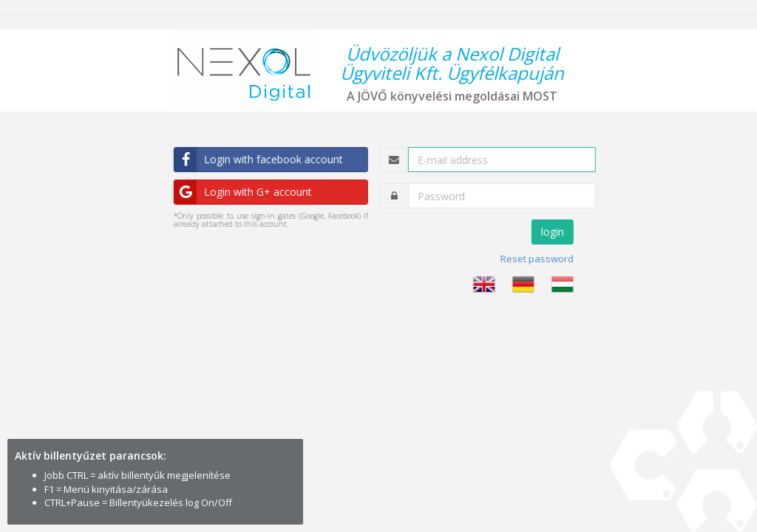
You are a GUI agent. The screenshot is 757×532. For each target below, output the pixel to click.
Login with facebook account (261, 160)
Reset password (539, 259)
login (554, 232)
